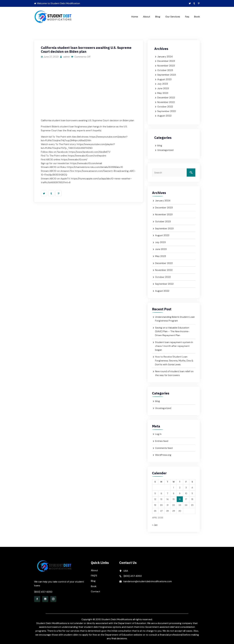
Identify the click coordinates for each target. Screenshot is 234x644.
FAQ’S (94, 576)
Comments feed (164, 448)
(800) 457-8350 (43, 592)
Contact (96, 591)
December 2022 (166, 98)
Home (135, 17)
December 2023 (166, 61)
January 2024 (165, 57)
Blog (158, 17)
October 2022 (165, 107)
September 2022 (167, 111)
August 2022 (164, 116)
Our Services (173, 17)
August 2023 (164, 79)
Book (197, 17)
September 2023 (167, 75)
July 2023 (163, 84)
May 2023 (163, 93)
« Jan (155, 525)
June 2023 (163, 88)
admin (65, 57)
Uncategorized (165, 150)
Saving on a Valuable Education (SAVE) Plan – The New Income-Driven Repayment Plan (172, 331)
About (147, 17)
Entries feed (162, 441)
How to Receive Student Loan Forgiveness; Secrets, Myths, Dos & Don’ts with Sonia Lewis (174, 361)
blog (160, 145)
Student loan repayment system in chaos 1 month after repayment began (174, 346)
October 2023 (165, 70)
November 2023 (166, 66)
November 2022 (166, 102)
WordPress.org (163, 455)
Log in (158, 434)
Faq (187, 17)
